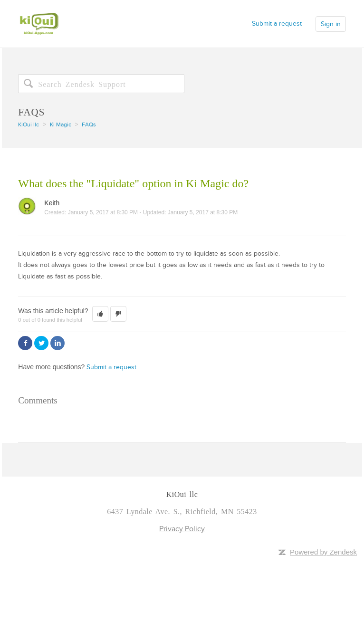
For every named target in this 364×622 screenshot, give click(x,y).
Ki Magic (61, 125)
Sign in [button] (331, 24)
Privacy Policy (182, 529)
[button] (100, 314)
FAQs (89, 125)
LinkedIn (57, 343)
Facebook (25, 343)
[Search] (101, 84)
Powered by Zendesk (323, 552)
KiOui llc (29, 125)
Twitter (41, 343)
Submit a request (277, 24)
